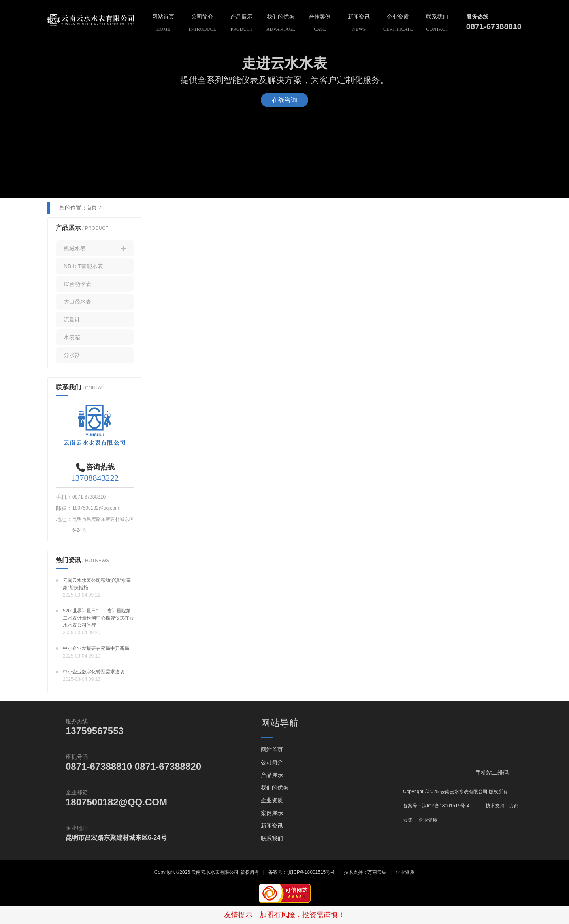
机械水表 (95, 248)
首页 (92, 208)
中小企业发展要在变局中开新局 (96, 648)
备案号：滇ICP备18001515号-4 (436, 806)
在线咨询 (284, 100)
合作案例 (320, 24)
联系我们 (437, 24)
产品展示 (242, 24)
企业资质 (398, 24)
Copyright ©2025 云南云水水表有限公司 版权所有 (455, 792)
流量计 (72, 319)
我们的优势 (281, 24)
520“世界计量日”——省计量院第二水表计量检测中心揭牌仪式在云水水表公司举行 (98, 618)
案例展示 (272, 813)
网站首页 (163, 24)
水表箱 (72, 337)
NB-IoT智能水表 (83, 266)
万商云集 (377, 872)
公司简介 (203, 24)
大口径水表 (77, 302)
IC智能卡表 (77, 284)
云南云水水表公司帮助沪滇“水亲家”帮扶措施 (97, 584)
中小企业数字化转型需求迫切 (94, 672)
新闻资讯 (359, 24)
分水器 (72, 355)
